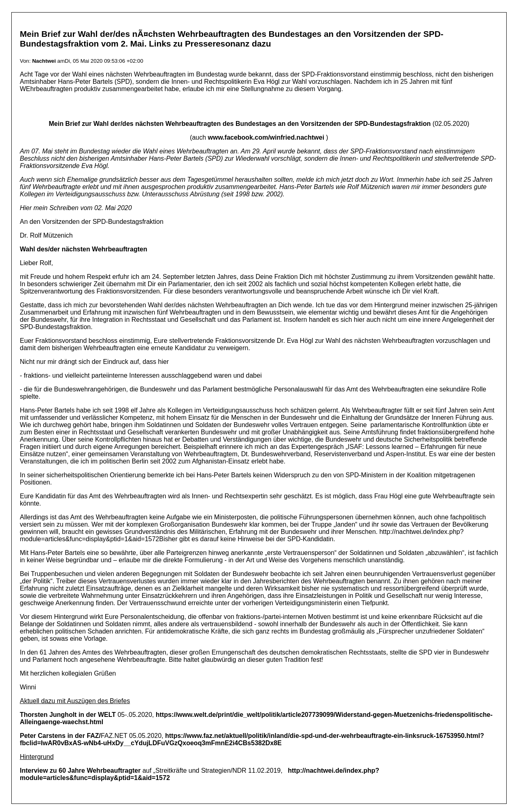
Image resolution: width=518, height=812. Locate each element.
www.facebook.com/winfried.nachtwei (266, 137)
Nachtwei (44, 61)
